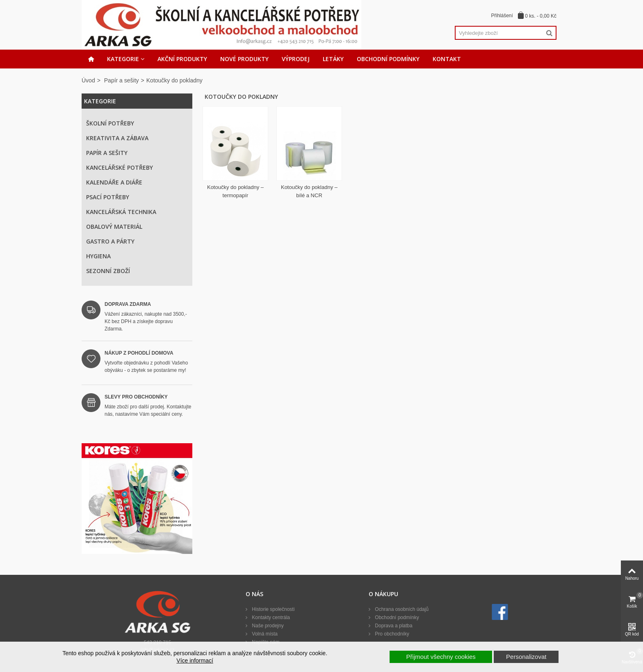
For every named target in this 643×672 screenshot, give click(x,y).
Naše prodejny (267, 626)
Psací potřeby (108, 197)
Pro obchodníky (391, 634)
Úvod (88, 80)
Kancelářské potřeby (120, 167)
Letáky (333, 59)
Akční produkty (182, 59)
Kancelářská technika (121, 212)
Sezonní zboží (108, 271)
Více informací (195, 661)
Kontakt (447, 59)
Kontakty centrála (270, 617)
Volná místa (264, 634)
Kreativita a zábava (117, 138)
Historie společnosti (272, 609)
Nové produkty (244, 59)
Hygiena (98, 256)
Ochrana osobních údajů (401, 609)
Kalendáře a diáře (114, 182)
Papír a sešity (122, 80)
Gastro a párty (110, 241)
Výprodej (296, 59)
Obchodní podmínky (388, 59)
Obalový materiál (114, 227)
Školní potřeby (110, 123)
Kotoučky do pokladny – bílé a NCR (309, 191)
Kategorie (123, 59)
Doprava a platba (393, 626)
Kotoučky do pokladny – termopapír (235, 191)
